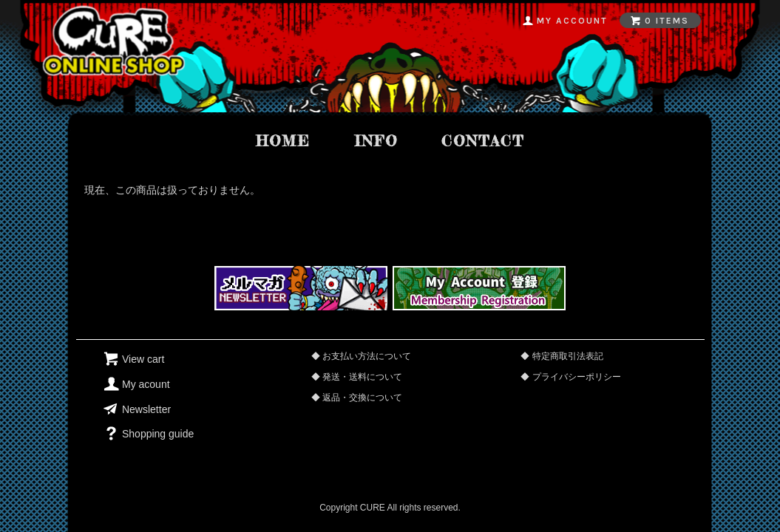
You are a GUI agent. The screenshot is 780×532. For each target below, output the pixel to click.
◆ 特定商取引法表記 (562, 356)
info (376, 141)
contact (483, 141)
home (283, 141)
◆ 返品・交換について (357, 398)
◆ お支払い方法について (361, 356)
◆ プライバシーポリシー (570, 377)
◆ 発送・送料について (357, 377)
